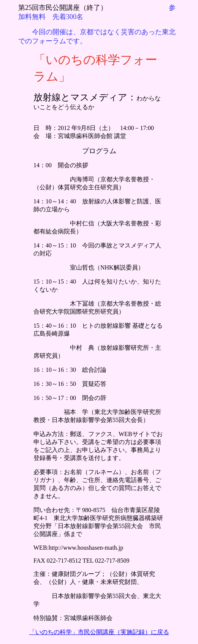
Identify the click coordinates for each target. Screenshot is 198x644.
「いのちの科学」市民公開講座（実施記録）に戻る (99, 632)
